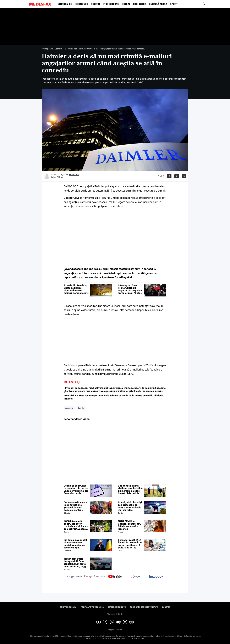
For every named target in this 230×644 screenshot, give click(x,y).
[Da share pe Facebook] (169, 176)
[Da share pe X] (177, 176)
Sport (174, 4)
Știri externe (111, 4)
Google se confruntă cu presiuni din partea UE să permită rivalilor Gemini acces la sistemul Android (76, 490)
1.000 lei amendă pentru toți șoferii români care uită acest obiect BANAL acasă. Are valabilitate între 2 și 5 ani (76, 525)
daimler (81, 408)
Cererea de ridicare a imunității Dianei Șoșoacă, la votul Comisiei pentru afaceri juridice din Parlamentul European (75, 506)
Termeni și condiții (117, 607)
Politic (95, 4)
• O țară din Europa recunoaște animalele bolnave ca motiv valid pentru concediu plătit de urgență (113, 397)
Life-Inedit (140, 4)
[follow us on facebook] (156, 577)
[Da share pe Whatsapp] (184, 176)
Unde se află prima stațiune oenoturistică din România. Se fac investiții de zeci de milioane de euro (130, 490)
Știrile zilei (65, 4)
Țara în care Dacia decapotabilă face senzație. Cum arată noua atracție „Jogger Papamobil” (76, 563)
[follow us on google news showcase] (94, 577)
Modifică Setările (115, 614)
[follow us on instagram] (136, 577)
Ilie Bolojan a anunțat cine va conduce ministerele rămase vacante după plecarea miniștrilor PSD (75, 544)
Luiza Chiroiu (57, 177)
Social (126, 4)
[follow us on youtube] (115, 577)
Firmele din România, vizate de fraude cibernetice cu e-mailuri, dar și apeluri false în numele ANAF (76, 289)
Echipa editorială (68, 607)
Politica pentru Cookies (92, 607)
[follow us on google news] (74, 577)
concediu (69, 408)
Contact (166, 607)
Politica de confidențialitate (144, 607)
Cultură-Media (158, 4)
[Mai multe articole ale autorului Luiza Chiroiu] (47, 176)
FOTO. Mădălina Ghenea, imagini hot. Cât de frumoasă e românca (129, 525)
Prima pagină (47, 49)
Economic (82, 4)
